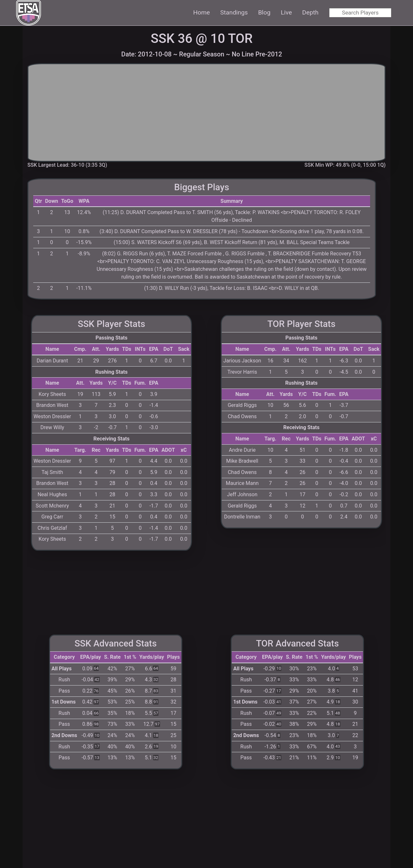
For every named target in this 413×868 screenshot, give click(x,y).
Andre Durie (242, 450)
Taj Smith (52, 472)
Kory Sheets (52, 394)
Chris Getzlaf (52, 528)
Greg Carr (52, 517)
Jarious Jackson (242, 361)
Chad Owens (242, 416)
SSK (163, 39)
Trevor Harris (242, 372)
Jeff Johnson (242, 494)
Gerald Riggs (242, 405)
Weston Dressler (52, 416)
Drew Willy (52, 427)
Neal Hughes (52, 494)
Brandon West (52, 405)
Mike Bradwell (242, 461)
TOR (240, 39)
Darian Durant (52, 361)
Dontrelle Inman (242, 517)
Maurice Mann (242, 483)
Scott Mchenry (52, 506)
